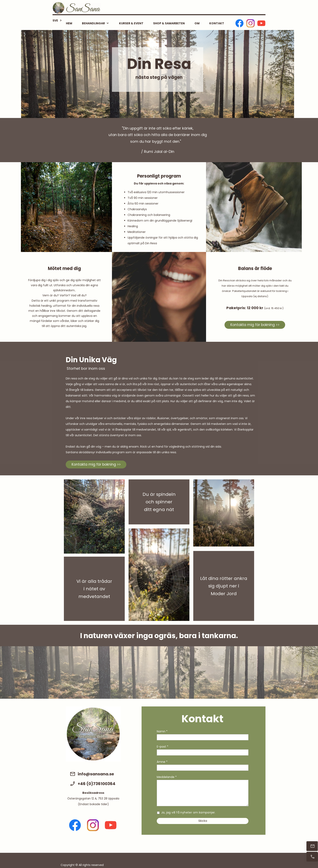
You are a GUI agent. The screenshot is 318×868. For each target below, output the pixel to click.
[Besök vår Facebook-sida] (240, 23)
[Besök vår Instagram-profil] (250, 23)
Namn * (162, 731)
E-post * (163, 747)
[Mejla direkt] (312, 846)
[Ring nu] (312, 857)
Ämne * (162, 762)
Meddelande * (167, 777)
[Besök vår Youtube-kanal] (261, 23)
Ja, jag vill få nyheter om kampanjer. (189, 813)
